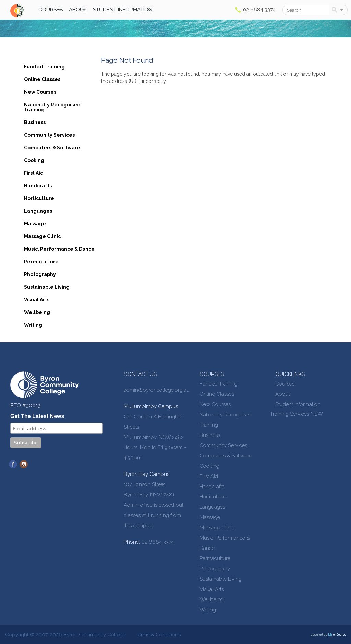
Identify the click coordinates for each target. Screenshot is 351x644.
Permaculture (41, 262)
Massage (35, 224)
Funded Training (44, 67)
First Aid (34, 173)
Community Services (49, 135)
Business (35, 122)
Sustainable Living (47, 287)
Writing (33, 325)
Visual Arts (37, 300)
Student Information (123, 10)
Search (336, 10)
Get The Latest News (37, 416)
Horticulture (39, 198)
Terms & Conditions (158, 635)
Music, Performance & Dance (59, 249)
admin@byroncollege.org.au (157, 390)
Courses (51, 10)
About (78, 10)
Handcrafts (38, 186)
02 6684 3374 (259, 10)
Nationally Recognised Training (52, 107)
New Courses (40, 92)
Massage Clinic (42, 236)
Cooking (34, 160)
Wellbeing (37, 312)
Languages (38, 211)
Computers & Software (52, 148)
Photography (40, 274)
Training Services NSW (296, 414)
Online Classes (42, 79)
